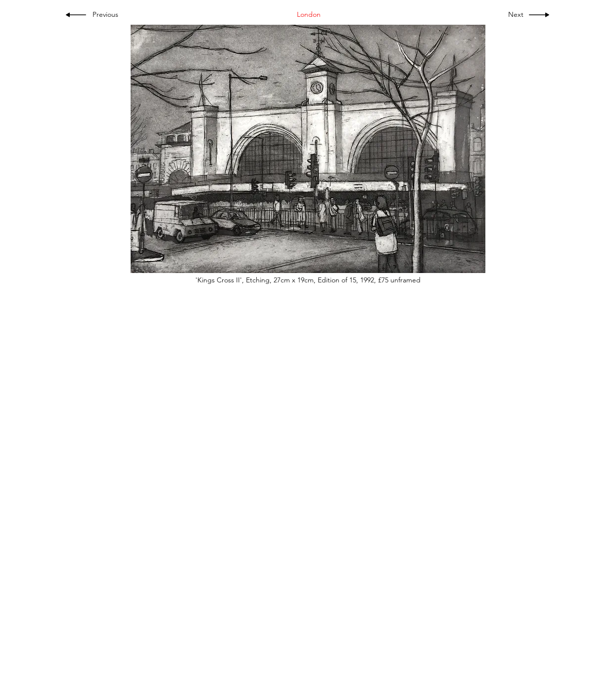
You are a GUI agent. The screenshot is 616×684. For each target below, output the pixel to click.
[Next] (514, 15)
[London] (309, 15)
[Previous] (108, 15)
